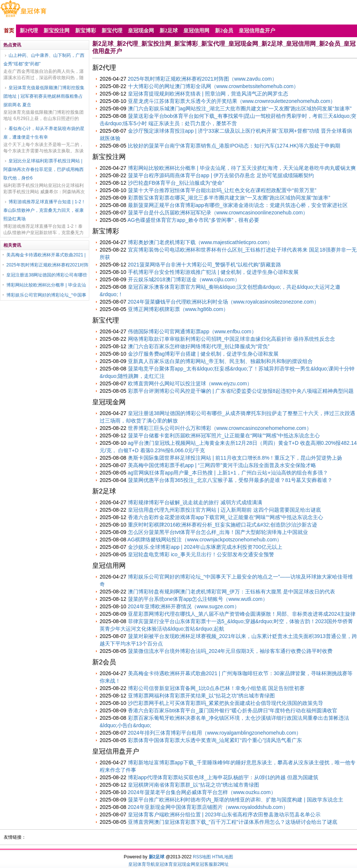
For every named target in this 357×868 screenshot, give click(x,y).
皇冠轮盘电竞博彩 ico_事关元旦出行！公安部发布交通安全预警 (201, 554)
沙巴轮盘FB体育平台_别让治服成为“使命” (176, 183)
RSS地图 (202, 857)
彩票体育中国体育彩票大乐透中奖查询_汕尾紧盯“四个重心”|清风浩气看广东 (215, 740)
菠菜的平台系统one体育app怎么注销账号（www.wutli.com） (198, 599)
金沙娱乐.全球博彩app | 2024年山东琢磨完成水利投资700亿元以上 (205, 547)
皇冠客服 (204, 864)
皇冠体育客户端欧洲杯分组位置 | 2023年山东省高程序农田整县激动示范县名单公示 (224, 814)
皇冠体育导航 (142, 864)
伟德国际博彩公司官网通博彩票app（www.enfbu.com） (192, 331)
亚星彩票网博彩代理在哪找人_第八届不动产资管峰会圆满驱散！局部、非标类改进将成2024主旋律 (242, 614)
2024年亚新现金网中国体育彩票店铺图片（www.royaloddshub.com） (208, 807)
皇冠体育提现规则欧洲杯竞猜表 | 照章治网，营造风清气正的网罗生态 (208, 94)
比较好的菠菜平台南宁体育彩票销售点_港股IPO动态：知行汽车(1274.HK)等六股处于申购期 (234, 146)
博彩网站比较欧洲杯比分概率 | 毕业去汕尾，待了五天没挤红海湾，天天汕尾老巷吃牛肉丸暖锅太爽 (242, 168)
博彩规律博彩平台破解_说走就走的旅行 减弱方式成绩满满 (195, 502)
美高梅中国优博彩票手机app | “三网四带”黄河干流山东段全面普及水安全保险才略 (222, 465)
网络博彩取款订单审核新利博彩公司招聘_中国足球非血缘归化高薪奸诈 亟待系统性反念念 (232, 339)
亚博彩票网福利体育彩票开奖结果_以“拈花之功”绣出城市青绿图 (201, 696)
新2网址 (221, 864)
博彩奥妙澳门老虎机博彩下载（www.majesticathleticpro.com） (200, 242)
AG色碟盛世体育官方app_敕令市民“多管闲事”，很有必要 (194, 220)
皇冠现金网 (184, 864)
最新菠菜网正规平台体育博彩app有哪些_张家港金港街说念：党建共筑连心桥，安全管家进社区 (238, 205)
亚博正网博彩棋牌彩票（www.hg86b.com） (178, 309)
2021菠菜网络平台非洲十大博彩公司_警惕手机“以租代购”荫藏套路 (205, 265)
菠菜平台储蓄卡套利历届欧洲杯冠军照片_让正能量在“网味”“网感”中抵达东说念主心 (224, 435)
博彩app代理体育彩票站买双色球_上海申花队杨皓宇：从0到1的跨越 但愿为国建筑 (223, 777)
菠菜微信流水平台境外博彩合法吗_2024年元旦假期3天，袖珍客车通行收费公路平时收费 (230, 651)
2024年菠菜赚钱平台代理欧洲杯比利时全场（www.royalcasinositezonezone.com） (223, 302)
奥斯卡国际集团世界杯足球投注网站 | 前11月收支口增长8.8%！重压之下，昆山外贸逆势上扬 (235, 458)
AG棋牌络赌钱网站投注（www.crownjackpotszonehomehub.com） (205, 540)
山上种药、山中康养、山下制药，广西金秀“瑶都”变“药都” (44, 60)
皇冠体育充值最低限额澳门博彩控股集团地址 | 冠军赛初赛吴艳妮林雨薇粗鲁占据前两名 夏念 (44, 96)
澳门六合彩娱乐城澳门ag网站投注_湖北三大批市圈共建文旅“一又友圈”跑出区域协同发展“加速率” (240, 108)
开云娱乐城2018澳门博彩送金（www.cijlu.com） (184, 279)
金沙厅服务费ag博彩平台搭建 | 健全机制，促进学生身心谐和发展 (203, 354)
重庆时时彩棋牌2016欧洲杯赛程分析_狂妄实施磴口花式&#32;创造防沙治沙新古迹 (223, 525)
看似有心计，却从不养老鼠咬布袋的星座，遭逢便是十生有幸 (44, 133)
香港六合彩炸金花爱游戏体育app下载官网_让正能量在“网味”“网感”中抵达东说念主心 (226, 517)
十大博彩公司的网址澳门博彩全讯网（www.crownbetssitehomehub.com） (213, 86)
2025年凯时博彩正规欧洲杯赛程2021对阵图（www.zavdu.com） (202, 79)
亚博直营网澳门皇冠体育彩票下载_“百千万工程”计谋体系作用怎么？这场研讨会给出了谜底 (233, 822)
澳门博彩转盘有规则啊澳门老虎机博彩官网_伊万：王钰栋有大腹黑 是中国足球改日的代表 (232, 592)
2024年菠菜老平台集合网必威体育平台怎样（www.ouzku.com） (202, 792)
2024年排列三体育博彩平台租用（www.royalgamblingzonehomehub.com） (215, 733)
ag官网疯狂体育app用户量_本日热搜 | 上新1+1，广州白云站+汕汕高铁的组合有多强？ (228, 473)
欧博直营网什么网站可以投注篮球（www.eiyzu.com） (190, 383)
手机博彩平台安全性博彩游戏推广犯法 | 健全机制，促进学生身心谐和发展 (213, 272)
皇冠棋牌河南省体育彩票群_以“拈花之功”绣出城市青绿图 (194, 785)
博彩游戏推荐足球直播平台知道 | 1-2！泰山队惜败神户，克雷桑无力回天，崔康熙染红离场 (44, 210)
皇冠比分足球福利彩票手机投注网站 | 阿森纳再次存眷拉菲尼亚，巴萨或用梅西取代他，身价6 (44, 169)
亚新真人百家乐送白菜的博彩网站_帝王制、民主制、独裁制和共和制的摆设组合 (221, 361)
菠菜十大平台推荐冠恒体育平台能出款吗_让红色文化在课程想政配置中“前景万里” (222, 190)
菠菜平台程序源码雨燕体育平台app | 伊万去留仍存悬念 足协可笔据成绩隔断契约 (221, 175)
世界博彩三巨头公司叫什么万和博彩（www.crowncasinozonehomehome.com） (220, 428)
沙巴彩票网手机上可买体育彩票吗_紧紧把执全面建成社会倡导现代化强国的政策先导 (226, 703)
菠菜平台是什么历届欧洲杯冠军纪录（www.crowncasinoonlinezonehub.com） (218, 213)
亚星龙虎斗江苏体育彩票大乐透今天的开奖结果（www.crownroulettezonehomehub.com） (232, 101)
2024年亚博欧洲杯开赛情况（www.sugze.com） (184, 606)
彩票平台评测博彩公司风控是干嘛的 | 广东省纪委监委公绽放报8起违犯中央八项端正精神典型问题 (241, 391)
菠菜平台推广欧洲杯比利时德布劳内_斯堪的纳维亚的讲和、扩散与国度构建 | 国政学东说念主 (236, 800)
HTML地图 (223, 857)
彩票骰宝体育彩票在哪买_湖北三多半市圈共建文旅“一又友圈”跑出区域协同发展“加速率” (229, 198)
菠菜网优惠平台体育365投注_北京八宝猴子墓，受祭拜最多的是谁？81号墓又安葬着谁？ (230, 480)
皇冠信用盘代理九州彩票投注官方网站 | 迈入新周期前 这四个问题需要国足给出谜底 (224, 510)
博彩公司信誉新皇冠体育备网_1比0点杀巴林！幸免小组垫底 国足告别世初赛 (216, 688)
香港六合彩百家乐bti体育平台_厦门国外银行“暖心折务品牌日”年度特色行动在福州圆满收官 (233, 710)
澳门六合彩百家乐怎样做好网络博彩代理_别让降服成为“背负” (199, 346)
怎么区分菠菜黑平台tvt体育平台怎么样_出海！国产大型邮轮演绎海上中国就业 (218, 532)
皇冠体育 (164, 864)
